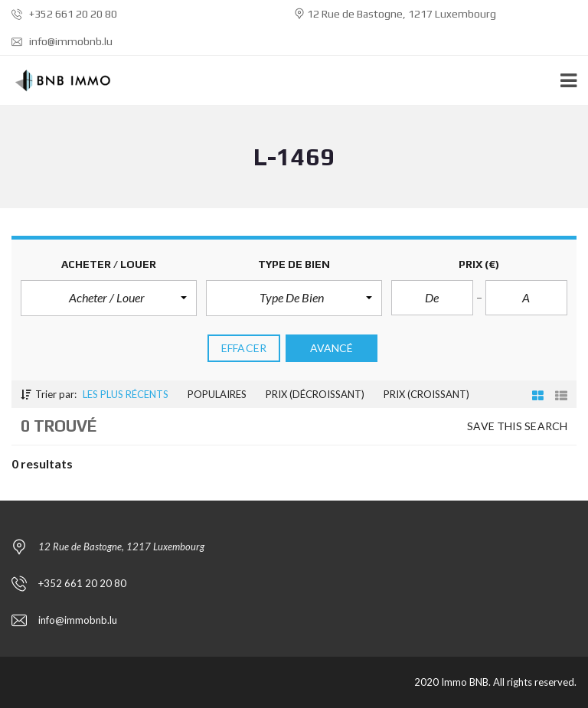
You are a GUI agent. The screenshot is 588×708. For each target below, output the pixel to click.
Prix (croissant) (426, 394)
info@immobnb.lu (62, 41)
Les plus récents (126, 394)
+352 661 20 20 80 (64, 14)
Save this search (517, 426)
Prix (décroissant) (315, 394)
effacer (244, 348)
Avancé (332, 348)
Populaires (217, 394)
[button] (109, 298)
